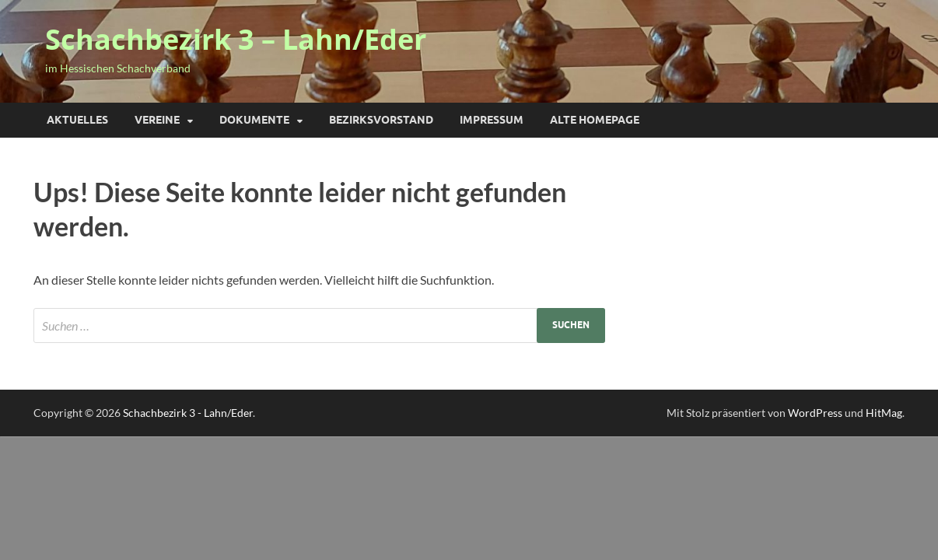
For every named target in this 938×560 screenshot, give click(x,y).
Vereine (157, 120)
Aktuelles (77, 120)
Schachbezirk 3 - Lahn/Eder (188, 413)
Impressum (492, 120)
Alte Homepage (595, 120)
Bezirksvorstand (381, 120)
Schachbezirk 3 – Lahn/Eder (236, 39)
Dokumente (254, 120)
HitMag (884, 413)
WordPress (815, 413)
